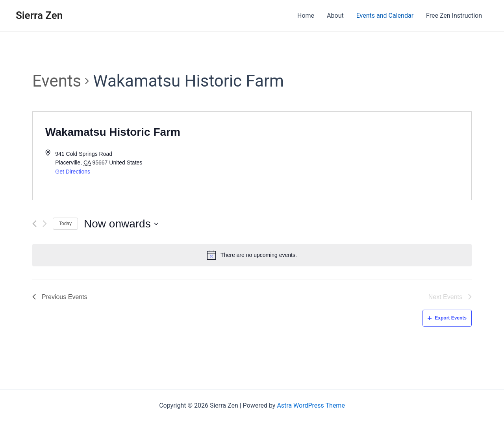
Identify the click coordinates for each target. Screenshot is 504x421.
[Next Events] (45, 224)
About (335, 16)
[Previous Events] (34, 224)
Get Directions (73, 172)
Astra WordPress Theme (311, 405)
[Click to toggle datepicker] (121, 224)
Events (57, 81)
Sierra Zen (39, 15)
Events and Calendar (385, 16)
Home (306, 16)
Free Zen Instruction (454, 16)
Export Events (447, 318)
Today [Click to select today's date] (65, 223)
